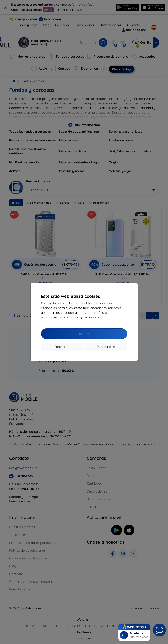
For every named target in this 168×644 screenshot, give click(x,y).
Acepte (84, 334)
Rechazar (62, 347)
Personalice (106, 347)
